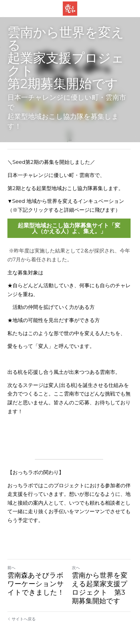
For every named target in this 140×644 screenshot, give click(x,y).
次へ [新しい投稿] (77, 558)
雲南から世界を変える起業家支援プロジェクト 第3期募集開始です (101, 579)
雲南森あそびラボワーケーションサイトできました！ (36, 574)
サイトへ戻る (22, 610)
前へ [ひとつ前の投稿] (11, 558)
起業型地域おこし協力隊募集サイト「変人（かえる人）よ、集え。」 (70, 219)
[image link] (70, 8)
